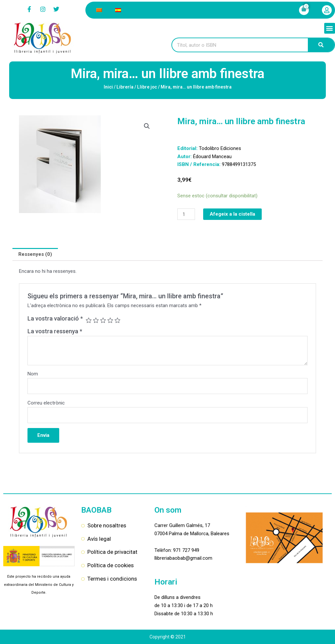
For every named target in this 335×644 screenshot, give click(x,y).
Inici (108, 87)
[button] (330, 28)
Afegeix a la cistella (232, 214)
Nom (33, 374)
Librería (125, 87)
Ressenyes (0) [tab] (35, 254)
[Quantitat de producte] (186, 214)
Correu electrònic (46, 403)
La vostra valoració (55, 318)
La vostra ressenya (55, 331)
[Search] (321, 45)
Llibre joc (147, 87)
